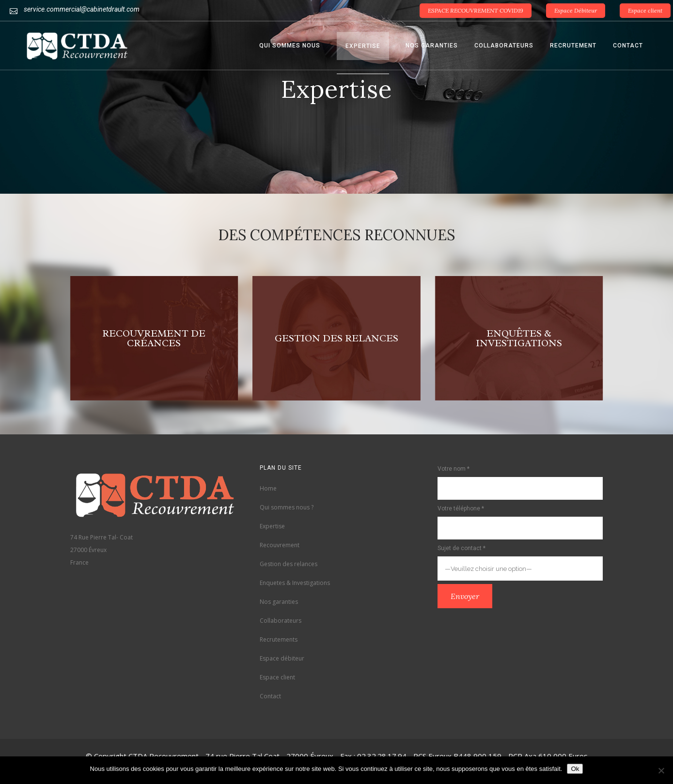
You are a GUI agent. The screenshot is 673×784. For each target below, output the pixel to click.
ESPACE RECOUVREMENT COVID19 (476, 10)
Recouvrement (280, 545)
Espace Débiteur (576, 10)
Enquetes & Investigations (295, 583)
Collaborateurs (281, 621)
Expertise (272, 526)
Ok (575, 769)
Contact (270, 696)
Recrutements (279, 639)
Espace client (645, 10)
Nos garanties (279, 602)
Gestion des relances (289, 564)
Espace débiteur (282, 658)
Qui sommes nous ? (287, 507)
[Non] (661, 770)
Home (268, 488)
